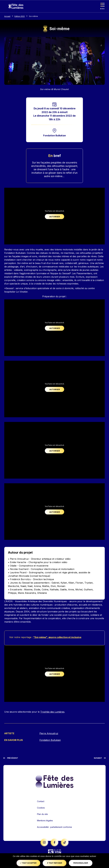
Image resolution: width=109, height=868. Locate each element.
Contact (41, 801)
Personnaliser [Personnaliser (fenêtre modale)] (81, 863)
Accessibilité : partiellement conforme (54, 827)
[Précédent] (11, 758)
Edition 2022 (20, 16)
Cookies (41, 808)
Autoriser (55, 217)
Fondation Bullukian (54, 136)
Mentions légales (45, 821)
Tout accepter (28, 863)
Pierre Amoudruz (49, 734)
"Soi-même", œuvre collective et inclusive (57, 637)
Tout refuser (54, 863)
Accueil (7, 16)
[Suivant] (100, 758)
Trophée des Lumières (52, 712)
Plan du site (42, 814)
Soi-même (33, 16)
